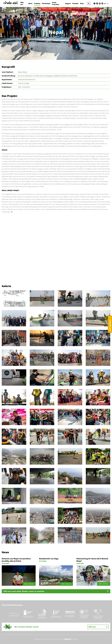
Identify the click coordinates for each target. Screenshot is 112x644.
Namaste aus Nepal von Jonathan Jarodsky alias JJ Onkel (16, 560)
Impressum (38, 639)
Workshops (46, 3)
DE (105, 4)
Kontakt (75, 3)
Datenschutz (46, 639)
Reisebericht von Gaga (49, 559)
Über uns (22, 3)
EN (108, 4)
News (30, 3)
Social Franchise (56, 3)
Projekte (37, 3)
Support (68, 3)
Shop (82, 3)
